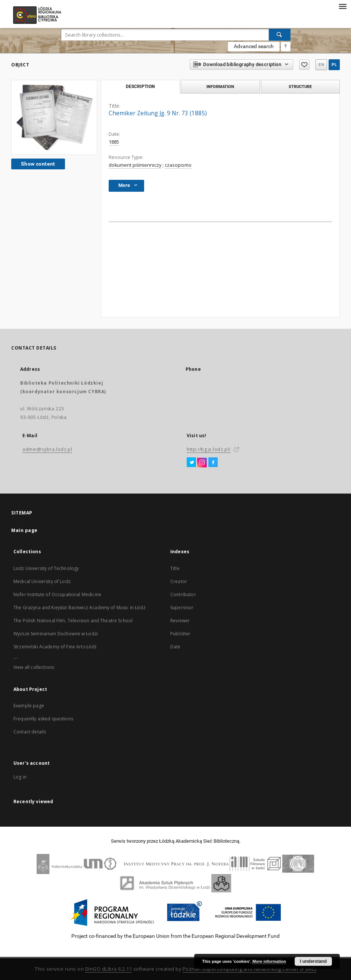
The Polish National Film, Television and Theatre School (73, 621)
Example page (29, 706)
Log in (20, 777)
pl (334, 65)
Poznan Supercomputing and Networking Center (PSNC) (249, 969)
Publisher (180, 634)
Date (175, 647)
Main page (24, 530)
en (321, 65)
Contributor (183, 594)
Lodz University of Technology (46, 568)
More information (269, 961)
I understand (313, 961)
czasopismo (178, 165)
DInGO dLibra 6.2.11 (109, 969)
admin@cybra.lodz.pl (47, 449)
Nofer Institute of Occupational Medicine (57, 594)
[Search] (280, 35)
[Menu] (342, 6)
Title (175, 568)
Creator (179, 581)
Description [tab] (140, 87)
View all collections (34, 667)
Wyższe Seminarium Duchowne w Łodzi (56, 634)
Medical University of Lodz (42, 581)
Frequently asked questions (43, 719)
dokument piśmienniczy (135, 165)
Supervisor (182, 608)
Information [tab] (220, 87)
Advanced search (254, 46)
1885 (114, 142)
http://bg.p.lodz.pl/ (209, 449)
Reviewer (180, 621)
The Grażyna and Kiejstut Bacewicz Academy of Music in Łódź (80, 608)
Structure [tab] (300, 87)
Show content (38, 164)
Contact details (30, 732)
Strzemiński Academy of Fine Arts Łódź (55, 647)
